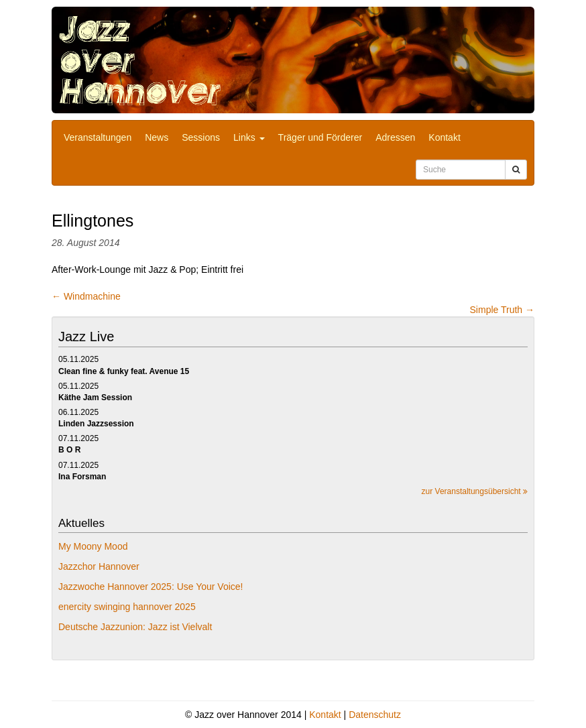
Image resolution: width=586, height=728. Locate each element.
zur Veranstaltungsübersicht (475, 491)
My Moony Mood (93, 546)
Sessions (201, 137)
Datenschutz (375, 715)
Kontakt (444, 137)
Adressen (395, 137)
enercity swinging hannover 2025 (127, 607)
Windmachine (86, 296)
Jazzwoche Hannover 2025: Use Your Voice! (151, 587)
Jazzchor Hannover (99, 566)
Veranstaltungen (98, 137)
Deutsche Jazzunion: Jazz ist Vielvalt (135, 627)
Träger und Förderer (320, 137)
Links (249, 137)
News (157, 137)
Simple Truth (502, 310)
